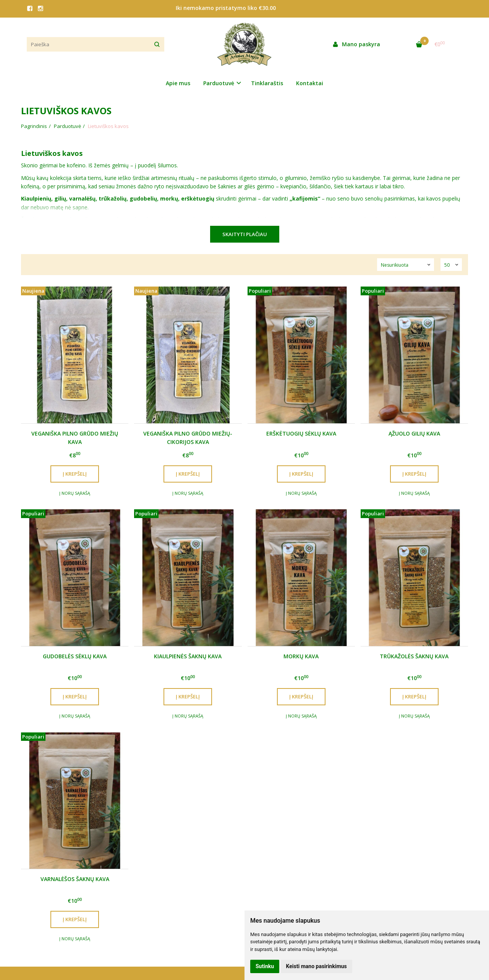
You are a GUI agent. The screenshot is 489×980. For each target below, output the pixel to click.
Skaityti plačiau (245, 234)
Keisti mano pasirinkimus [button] (317, 966)
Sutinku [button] (265, 966)
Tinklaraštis (267, 83)
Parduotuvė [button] (219, 83)
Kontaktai (310, 83)
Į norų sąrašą (75, 493)
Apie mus (178, 83)
